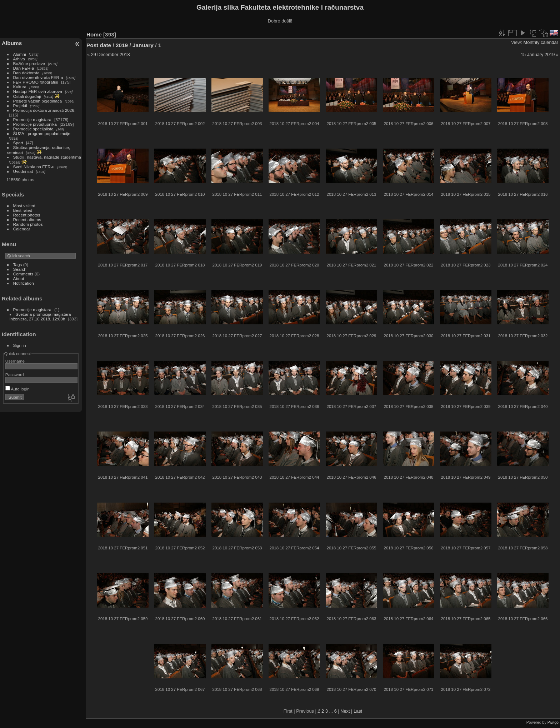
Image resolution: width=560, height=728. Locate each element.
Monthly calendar (541, 42)
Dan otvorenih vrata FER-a (38, 77)
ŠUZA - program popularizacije (42, 133)
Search (20, 269)
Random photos (28, 224)
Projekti (20, 106)
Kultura (20, 87)
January (143, 45)
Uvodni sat (23, 171)
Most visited (24, 206)
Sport (18, 143)
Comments (23, 274)
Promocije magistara (32, 119)
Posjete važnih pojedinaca (38, 101)
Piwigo (553, 722)
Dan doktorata (26, 73)
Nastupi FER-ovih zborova (38, 91)
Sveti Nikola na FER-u (34, 167)
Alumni (20, 54)
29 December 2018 (111, 54)
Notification (24, 283)
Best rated (23, 210)
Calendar (22, 229)
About (19, 278)
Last (358, 711)
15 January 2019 (538, 54)
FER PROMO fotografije (36, 82)
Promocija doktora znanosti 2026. (44, 110)
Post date (99, 45)
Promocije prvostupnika (35, 124)
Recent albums (27, 220)
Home (94, 34)
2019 (122, 45)
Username (15, 361)
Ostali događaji (27, 96)
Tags (18, 265)
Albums (12, 43)
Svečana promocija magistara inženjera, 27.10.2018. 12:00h (40, 316)
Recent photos (27, 215)
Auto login (17, 389)
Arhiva (19, 59)
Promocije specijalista (33, 129)
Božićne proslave (29, 63)
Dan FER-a (24, 68)
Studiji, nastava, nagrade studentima (47, 157)
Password (15, 375)
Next (345, 711)
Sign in (20, 345)
